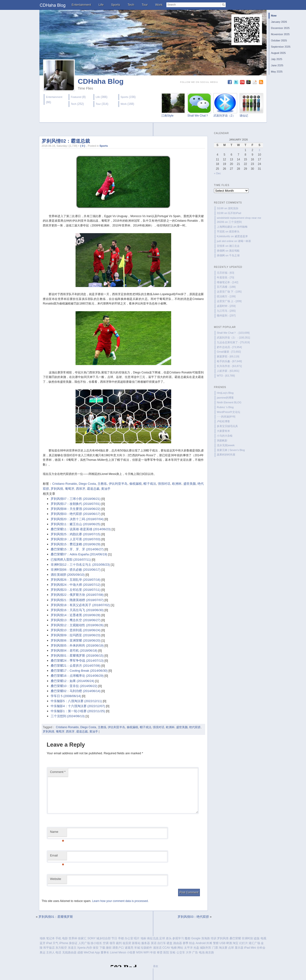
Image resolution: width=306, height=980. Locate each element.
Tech (131, 5)
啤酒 (229, 943)
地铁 (43, 938)
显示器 (239, 948)
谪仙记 (244, 116)
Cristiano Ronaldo (64, 484)
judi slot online (225, 241)
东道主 (72, 948)
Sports (116, 5)
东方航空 (61, 948)
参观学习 (178, 938)
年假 (153, 952)
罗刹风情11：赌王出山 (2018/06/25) (76, 524)
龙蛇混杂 (233, 208)
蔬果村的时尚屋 (226, 455)
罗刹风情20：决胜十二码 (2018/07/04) (77, 519)
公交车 (181, 952)
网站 (180, 948)
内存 (89, 948)
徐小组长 (96, 943)
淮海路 (206, 938)
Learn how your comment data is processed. (120, 901)
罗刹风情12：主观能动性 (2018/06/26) (77, 625)
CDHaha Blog (101, 81)
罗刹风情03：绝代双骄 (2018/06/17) (76, 514)
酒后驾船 (234, 251)
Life (101, 5)
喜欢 (156, 966)
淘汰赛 (223, 948)
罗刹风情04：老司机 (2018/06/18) (74, 651)
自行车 (162, 943)
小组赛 (131, 952)
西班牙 (81, 489)
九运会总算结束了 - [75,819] (233, 342)
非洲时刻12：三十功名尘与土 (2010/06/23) (80, 565)
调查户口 (118, 948)
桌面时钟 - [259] (226, 306)
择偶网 (221, 251)
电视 (263, 938)
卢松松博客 (223, 421)
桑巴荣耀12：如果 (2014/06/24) (73, 681)
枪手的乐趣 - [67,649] (229, 361)
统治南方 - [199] (226, 296)
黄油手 (106, 489)
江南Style (167, 116)
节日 (114, 938)
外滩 (209, 943)
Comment (58, 772)
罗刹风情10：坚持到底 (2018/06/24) (76, 630)
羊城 (137, 948)
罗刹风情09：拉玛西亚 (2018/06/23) (76, 635)
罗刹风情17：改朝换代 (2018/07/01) (76, 504)
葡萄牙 (70, 489)
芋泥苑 (221, 231)
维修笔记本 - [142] (227, 282)
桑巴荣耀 (235, 938)
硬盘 (169, 943)
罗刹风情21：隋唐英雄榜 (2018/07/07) (77, 600)
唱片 (137, 938)
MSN (139, 952)
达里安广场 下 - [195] (229, 292)
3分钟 (220, 208)
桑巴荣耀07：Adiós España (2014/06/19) (79, 554)
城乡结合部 (104, 938)
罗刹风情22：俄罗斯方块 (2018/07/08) (77, 595)
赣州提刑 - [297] (226, 315)
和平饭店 (49, 948)
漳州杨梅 (242, 227)
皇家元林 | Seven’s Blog (231, 450)
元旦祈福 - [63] (225, 273)
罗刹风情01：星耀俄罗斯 (56, 917)
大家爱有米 (223, 431)
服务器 (146, 943)
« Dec (217, 173)
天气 (55, 943)
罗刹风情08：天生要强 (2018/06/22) (76, 509)
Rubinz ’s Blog (225, 407)
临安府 (127, 943)
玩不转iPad (234, 213)
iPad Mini (250, 948)
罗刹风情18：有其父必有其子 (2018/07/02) (80, 605)
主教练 (102, 484)
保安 (96, 948)
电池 (202, 952)
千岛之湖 (234, 255)
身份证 (73, 943)
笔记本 (50, 938)
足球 (162, 938)
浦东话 (157, 948)
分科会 (261, 948)
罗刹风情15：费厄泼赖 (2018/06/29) (76, 544)
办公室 (129, 938)
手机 (58, 938)
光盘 (196, 948)
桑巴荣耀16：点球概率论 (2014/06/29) (77, 676)
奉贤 (160, 952)
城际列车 (206, 948)
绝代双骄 (195, 727)
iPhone (64, 943)
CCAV (166, 948)
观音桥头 (234, 231)
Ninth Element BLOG (229, 402)
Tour (145, 5)
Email (57, 857)
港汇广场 (254, 943)
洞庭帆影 (222, 440)
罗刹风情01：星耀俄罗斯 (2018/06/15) (77, 656)
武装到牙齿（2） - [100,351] (233, 338)
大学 (189, 952)
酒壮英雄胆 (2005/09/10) (68, 575)
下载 (102, 948)
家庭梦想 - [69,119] (228, 356)
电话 (58, 952)
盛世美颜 (190, 484)
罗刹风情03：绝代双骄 (193, 917)
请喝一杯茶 (244, 241)
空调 (106, 943)
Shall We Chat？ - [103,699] (233, 333)
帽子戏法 (150, 484)
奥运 (43, 952)
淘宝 (235, 943)
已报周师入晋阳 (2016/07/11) (71, 560)
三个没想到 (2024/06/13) (68, 716)
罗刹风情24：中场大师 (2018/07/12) (76, 585)
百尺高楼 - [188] (226, 287)
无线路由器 (69, 952)
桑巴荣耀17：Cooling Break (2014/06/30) (79, 671)
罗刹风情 (57, 489)
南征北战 (153, 938)
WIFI (146, 952)
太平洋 (188, 948)
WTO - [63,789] (226, 376)
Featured (76, 97)
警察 (216, 943)
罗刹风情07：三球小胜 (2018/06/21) (76, 499)
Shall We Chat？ (198, 116)
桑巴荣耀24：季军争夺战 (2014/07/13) (77, 661)
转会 (192, 943)
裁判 (119, 943)
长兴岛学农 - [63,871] (229, 366)
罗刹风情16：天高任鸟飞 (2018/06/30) (77, 610)
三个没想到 (235, 222)
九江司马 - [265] (226, 311)
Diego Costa (87, 484)
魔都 (187, 938)
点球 (231, 948)
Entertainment (81, 5)
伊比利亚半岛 (118, 484)
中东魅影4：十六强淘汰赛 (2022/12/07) (78, 706)
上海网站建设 (225, 227)
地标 (143, 938)
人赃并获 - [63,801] (228, 371)
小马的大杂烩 (225, 436)
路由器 (178, 943)
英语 (154, 943)
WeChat (89, 952)
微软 (109, 948)
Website (56, 879)
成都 (80, 952)
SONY (92, 938)
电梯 (174, 948)
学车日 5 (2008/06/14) (66, 696)
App (97, 952)
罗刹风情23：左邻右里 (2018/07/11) (76, 590)
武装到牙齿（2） (224, 116)
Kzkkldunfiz (224, 236)
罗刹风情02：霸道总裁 (66, 141)
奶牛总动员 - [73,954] (229, 347)
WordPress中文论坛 (229, 412)
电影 (65, 938)
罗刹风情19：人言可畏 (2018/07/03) (76, 539)
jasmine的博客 (225, 398)
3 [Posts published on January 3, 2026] (259, 150)
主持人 (50, 952)
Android (201, 943)
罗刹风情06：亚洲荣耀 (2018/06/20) (76, 640)
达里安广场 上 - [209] (229, 301)
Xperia (81, 948)
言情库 (221, 246)
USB (222, 943)
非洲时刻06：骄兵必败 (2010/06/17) (76, 570)
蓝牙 (43, 943)
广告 (195, 952)
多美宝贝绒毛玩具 (227, 426)
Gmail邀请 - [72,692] (229, 352)
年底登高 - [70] (225, 277)
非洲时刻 (247, 938)
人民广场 (84, 943)
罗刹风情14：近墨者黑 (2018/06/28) (76, 615)
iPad (49, 943)
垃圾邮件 (146, 948)
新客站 (136, 943)
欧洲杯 (177, 484)
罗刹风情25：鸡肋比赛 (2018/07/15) (76, 534)
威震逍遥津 (241, 236)
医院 (166, 952)
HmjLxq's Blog (225, 393)
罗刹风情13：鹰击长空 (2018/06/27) (76, 620)
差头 (169, 938)
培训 (213, 938)
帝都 (121, 938)
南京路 (210, 952)
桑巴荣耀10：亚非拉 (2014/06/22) (74, 686)
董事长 (105, 952)
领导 (112, 943)
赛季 (186, 943)
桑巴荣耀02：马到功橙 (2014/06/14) (76, 691)
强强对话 (164, 484)
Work (159, 5)
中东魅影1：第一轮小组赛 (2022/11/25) (78, 711)
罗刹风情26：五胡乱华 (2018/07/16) (76, 580)
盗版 (257, 938)
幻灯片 (244, 943)
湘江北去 (234, 246)
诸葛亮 (129, 948)
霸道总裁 (93, 489)
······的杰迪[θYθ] (226, 417)
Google (196, 938)
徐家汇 (82, 938)
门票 (215, 948)
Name (57, 833)
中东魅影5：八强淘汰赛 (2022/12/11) (76, 701)
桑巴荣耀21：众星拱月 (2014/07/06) (76, 666)
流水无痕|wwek (226, 445)
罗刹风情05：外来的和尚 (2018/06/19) (77, 645)
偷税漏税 (136, 484)
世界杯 (73, 938)
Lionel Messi (118, 952)
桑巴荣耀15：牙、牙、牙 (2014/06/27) (77, 549)
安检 (173, 952)
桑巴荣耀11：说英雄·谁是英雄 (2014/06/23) (81, 529)
